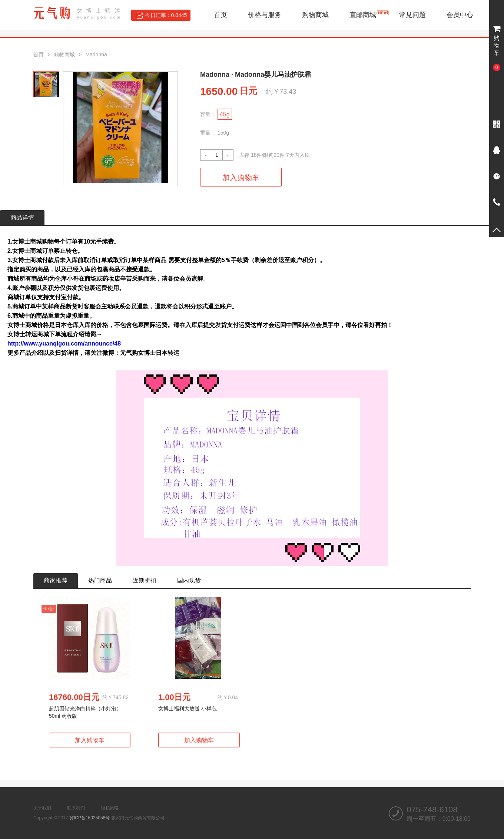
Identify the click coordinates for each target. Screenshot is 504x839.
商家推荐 (56, 580)
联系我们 (76, 808)
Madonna (96, 54)
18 (254, 155)
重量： (208, 133)
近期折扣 (145, 580)
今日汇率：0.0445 (166, 15)
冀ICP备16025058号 (89, 818)
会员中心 (460, 15)
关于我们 (42, 808)
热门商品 (100, 580)
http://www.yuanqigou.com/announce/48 (64, 343)
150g (223, 133)
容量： (208, 114)
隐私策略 (110, 808)
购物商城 (315, 15)
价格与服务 (265, 15)
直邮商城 (363, 15)
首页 (220, 15)
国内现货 (189, 580)
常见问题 (412, 15)
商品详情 (22, 217)
